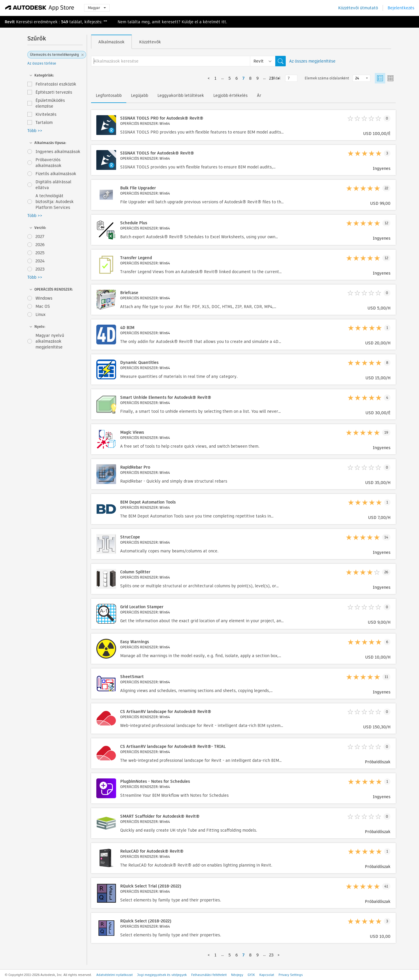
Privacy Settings (291, 975)
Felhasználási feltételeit (209, 975)
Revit (10, 22)
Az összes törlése (42, 63)
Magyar (97, 8)
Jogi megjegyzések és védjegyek (162, 975)
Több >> (35, 131)
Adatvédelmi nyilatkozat (114, 975)
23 (271, 78)
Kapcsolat (267, 975)
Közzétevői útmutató (358, 8)
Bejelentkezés (401, 8)
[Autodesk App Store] (40, 8)
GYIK (251, 975)
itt (224, 22)
